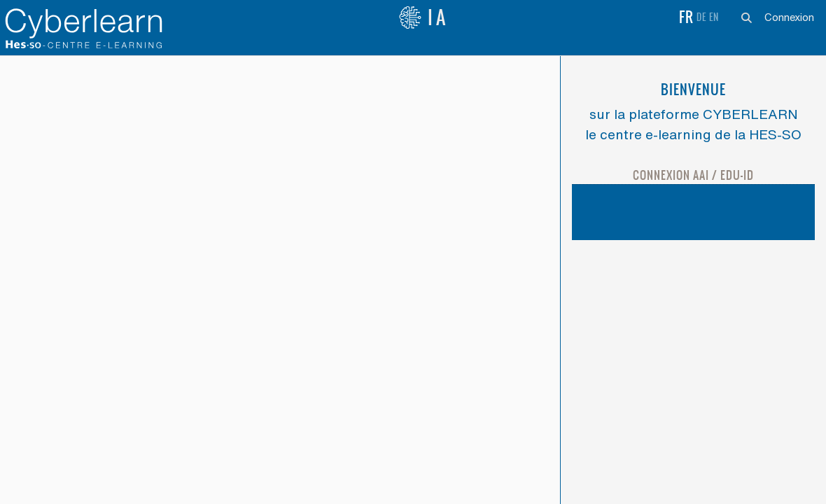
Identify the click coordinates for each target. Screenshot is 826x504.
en (714, 17)
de (701, 17)
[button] (747, 17)
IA (423, 17)
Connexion (789, 17)
